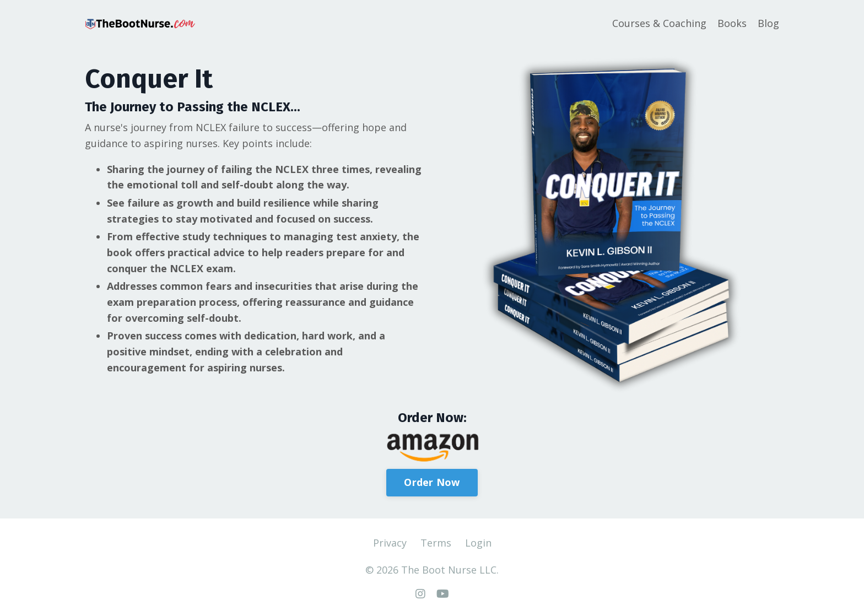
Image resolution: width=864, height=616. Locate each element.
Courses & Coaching (659, 23)
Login (478, 543)
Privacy (390, 543)
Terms (436, 543)
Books (732, 23)
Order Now (432, 482)
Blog (768, 23)
